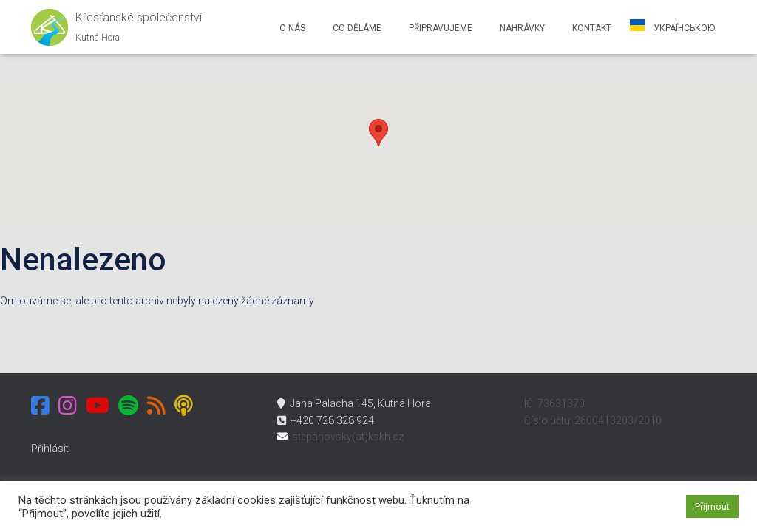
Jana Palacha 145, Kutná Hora (354, 403)
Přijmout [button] (712, 507)
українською (683, 28)
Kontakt (591, 28)
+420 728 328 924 (326, 420)
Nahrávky (521, 28)
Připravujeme (439, 28)
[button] (378, 133)
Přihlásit (50, 449)
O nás (291, 28)
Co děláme (356, 28)
